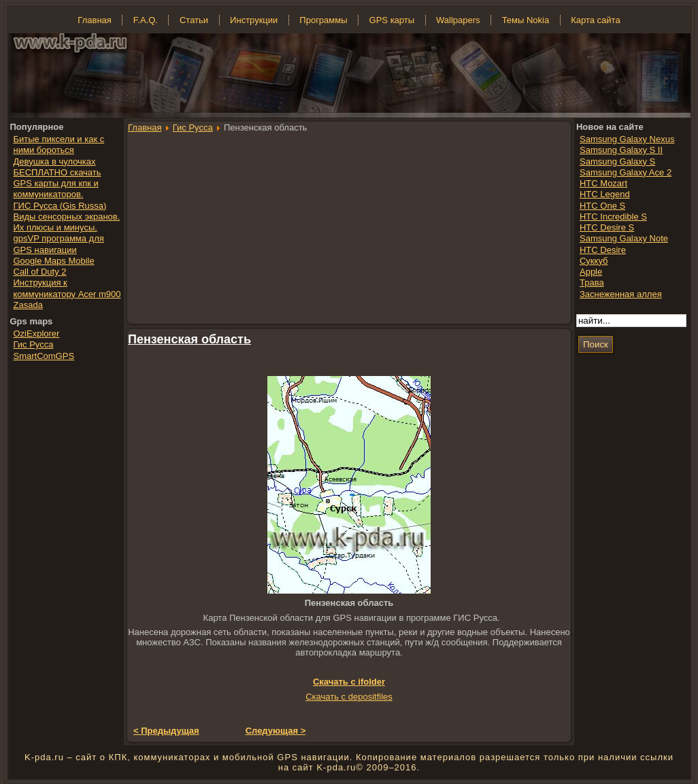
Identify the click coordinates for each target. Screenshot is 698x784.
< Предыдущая (166, 731)
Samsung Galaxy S (617, 161)
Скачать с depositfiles (349, 697)
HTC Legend (605, 194)
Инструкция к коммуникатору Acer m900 (67, 288)
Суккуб (594, 261)
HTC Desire (603, 250)
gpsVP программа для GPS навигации (59, 244)
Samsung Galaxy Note (624, 238)
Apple (591, 272)
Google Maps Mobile (54, 261)
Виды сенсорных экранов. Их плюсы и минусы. (67, 222)
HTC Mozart (603, 183)
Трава (592, 283)
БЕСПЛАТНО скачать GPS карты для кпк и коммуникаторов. (57, 184)
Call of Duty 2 (40, 272)
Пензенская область (189, 339)
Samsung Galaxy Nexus (627, 139)
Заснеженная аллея (621, 294)
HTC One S (602, 206)
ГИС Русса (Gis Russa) (60, 206)
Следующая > (276, 731)
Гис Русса (193, 127)
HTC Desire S (607, 227)
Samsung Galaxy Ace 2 (626, 172)
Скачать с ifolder (349, 682)
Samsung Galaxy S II (621, 150)
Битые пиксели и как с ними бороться (59, 144)
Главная (145, 127)
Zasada (28, 305)
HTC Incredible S (613, 217)
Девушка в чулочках (55, 161)
